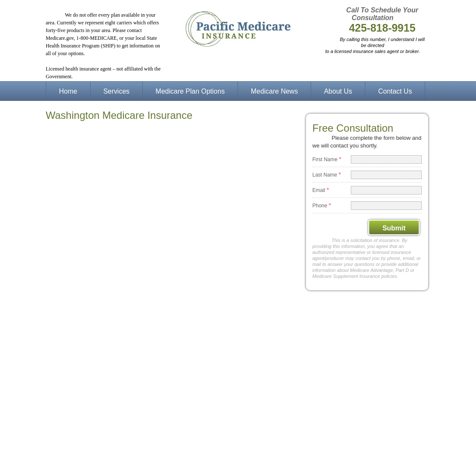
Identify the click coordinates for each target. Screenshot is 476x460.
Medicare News (274, 91)
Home (68, 91)
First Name (327, 159)
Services (116, 91)
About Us (338, 91)
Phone (322, 205)
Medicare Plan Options (190, 91)
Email (321, 190)
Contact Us (395, 91)
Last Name (327, 174)
